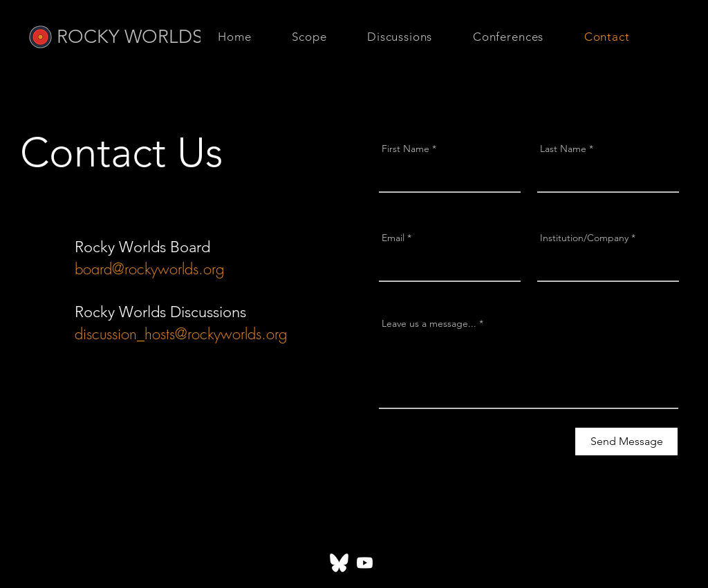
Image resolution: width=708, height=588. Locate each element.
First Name (406, 149)
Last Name (563, 149)
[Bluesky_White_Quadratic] (339, 563)
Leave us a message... (429, 323)
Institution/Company (584, 238)
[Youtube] (365, 563)
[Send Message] (626, 442)
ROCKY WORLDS (130, 37)
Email (393, 238)
